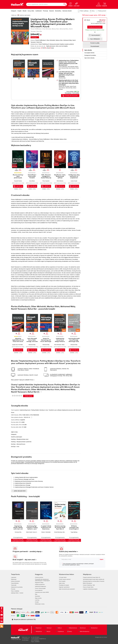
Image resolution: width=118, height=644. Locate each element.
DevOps (13, 444)
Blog (36, 594)
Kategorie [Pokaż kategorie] (14, 11)
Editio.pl (60, 628)
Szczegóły (89, 53)
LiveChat (37, 600)
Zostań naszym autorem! (65, 579)
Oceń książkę (62, 581)
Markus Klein (59, 40)
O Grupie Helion (63, 577)
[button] (80, 159)
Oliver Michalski (51, 40)
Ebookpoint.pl (94, 628)
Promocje (46, 11)
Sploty (70, 631)
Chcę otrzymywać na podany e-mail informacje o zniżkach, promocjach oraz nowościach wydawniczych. (77, 564)
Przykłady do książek (64, 585)
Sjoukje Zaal (61, 86)
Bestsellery (58, 11)
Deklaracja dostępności (40, 586)
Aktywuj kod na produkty (17, 587)
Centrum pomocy (39, 577)
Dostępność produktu (90, 55)
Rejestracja (14, 579)
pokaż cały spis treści (20, 491)
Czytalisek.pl (61, 631)
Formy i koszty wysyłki (40, 588)
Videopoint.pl (39, 631)
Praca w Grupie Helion (88, 587)
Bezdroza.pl (83, 628)
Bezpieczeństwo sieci (23, 439)
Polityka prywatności (40, 584)
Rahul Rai (39, 42)
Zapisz (102, 559)
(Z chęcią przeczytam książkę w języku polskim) (61, 44)
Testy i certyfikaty (15, 591)
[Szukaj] (65, 4)
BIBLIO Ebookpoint (87, 583)
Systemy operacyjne (17, 437)
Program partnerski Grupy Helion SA (92, 577)
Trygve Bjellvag (74, 532)
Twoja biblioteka (15, 583)
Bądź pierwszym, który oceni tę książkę (57, 46)
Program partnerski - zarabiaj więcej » (28, 551)
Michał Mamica (60, 181)
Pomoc (31, 380)
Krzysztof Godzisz (18, 181)
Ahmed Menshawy (58, 532)
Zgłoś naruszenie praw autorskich (67, 589)
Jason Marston (62, 88)
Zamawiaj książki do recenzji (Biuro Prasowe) (94, 581)
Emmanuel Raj (18, 532)
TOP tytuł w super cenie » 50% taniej (94, 15)
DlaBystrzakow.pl (73, 628)
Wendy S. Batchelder (46, 532)
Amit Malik (67, 86)
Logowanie (14, 577)
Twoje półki (14, 585)
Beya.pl (48, 631)
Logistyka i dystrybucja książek (90, 589)
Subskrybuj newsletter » (69, 551)
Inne (18, 447)
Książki (20, 11)
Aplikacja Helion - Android (17, 593)
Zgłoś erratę (14, 432)
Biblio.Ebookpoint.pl (85, 631)
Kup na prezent (96, 35)
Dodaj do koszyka (95, 27)
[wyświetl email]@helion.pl (40, 639)
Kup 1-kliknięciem (95, 39)
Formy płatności (39, 590)
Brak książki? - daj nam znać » (25, 560)
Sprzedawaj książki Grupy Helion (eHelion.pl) (94, 579)
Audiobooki (39, 11)
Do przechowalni (95, 46)
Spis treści (89, 58)
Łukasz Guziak (74, 181)
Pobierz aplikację (84, 11)
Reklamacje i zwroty (40, 604)
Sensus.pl (49, 628)
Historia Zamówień (15, 581)
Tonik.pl (105, 637)
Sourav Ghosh (36, 532)
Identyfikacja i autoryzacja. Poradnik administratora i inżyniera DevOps (32, 178)
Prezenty (13, 589)
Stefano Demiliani (65, 345)
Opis (88, 50)
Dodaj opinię (28, 396)
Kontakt (37, 602)
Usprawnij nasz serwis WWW (42, 592)
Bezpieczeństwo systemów (24, 442)
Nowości (52, 11)
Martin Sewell (29, 532)
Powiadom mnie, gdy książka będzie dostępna (18, 540)
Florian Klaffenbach (41, 40)
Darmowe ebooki (67, 11)
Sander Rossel (73, 86)
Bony (93, 11)
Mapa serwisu (38, 598)
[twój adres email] (79, 559)
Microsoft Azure (21, 444)
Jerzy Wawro (32, 181)
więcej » (78, 565)
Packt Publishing (43, 44)
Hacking (13, 439)
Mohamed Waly (68, 40)
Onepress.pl (39, 628)
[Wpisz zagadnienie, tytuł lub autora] (44, 4)
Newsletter (38, 596)
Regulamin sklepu (39, 583)
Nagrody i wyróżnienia (64, 587)
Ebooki (25, 11)
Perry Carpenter (46, 181)
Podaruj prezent (102, 11)
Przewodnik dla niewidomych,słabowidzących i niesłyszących (42, 580)
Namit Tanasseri (72, 68)
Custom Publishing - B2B (89, 585)
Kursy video (31, 11)
